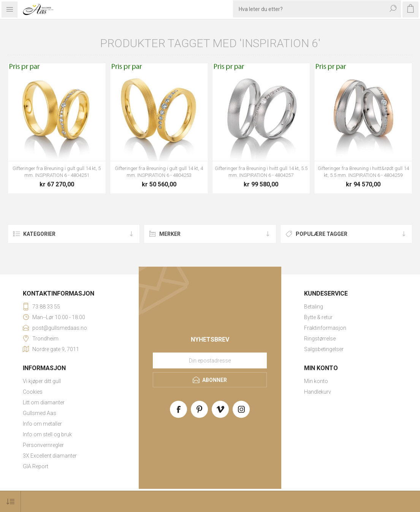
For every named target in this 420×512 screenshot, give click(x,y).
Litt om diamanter (44, 402)
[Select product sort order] (10, 502)
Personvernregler (43, 445)
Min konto (316, 381)
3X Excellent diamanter (50, 456)
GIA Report (36, 466)
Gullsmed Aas (40, 413)
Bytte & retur (318, 317)
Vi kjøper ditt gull (42, 381)
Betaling (314, 307)
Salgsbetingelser (324, 349)
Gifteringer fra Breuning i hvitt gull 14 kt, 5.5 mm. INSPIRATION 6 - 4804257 (261, 172)
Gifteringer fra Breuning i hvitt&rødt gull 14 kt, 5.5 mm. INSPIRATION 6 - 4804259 (363, 172)
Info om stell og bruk (47, 434)
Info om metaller (42, 424)
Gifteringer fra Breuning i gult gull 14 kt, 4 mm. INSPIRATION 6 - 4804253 (159, 172)
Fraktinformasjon (325, 328)
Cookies (33, 392)
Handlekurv (318, 392)
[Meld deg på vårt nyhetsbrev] (210, 360)
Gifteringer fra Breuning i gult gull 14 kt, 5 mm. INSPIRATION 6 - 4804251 (57, 172)
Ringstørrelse (320, 339)
